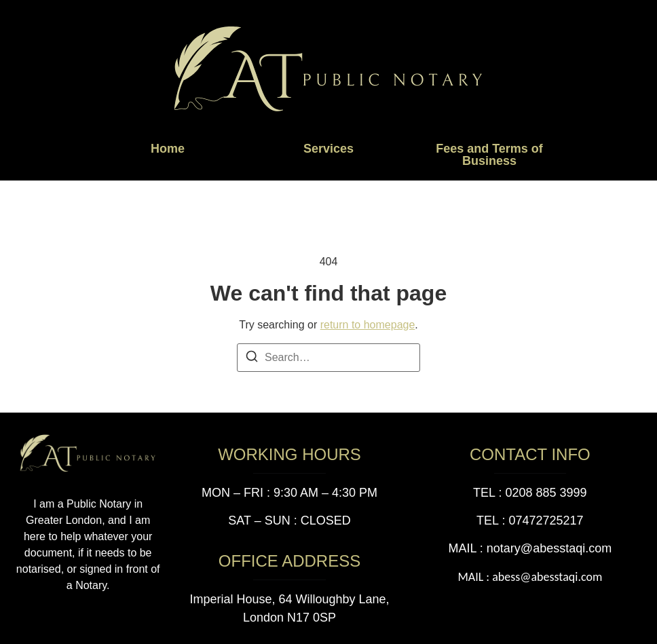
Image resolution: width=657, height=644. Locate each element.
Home (168, 149)
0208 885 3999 (546, 493)
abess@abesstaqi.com (547, 577)
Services (328, 149)
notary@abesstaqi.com (549, 548)
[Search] (252, 359)
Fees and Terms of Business (489, 155)
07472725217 (546, 520)
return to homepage (368, 325)
